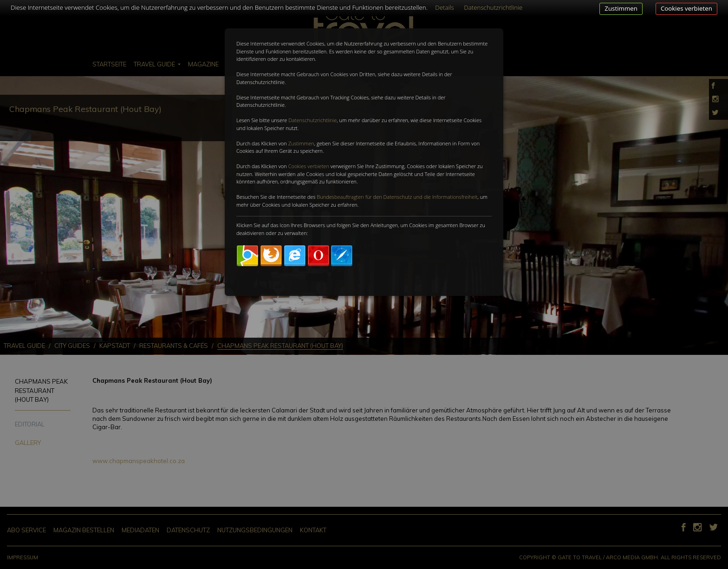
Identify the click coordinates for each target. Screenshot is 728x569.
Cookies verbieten (686, 8)
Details (445, 7)
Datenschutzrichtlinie (312, 120)
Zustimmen (621, 8)
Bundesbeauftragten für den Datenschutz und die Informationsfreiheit (397, 197)
